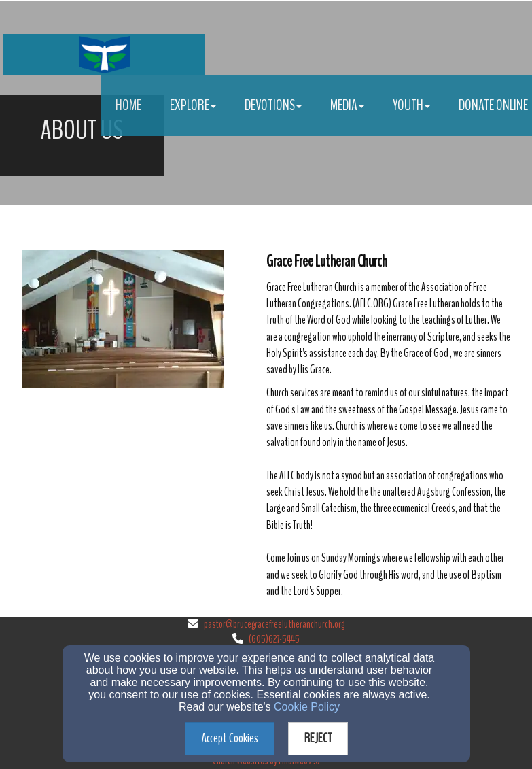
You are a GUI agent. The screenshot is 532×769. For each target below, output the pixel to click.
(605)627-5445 (274, 639)
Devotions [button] (273, 105)
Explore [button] (193, 105)
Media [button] (347, 105)
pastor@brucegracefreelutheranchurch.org (274, 624)
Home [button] (128, 105)
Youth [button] (411, 105)
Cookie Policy (307, 707)
